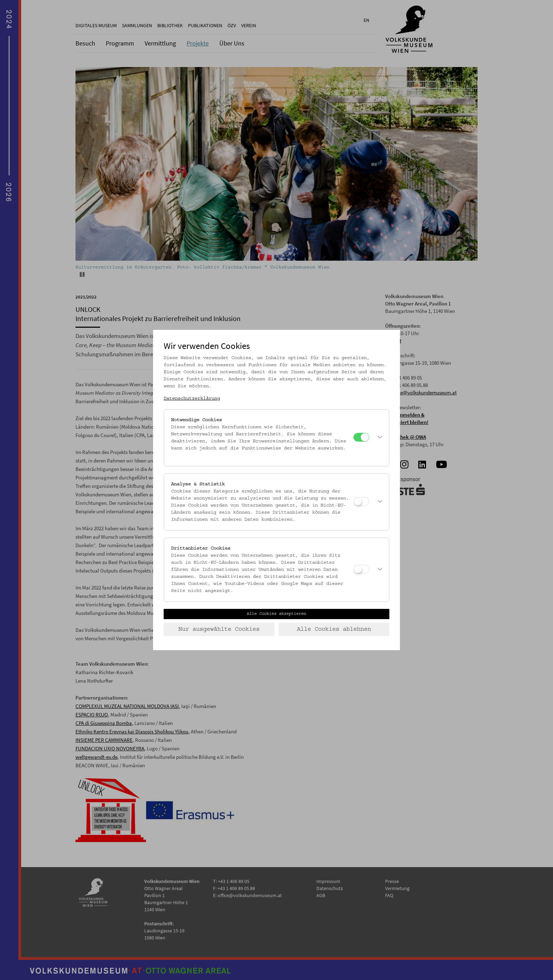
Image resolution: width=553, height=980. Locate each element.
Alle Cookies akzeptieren (276, 614)
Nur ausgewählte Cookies (219, 629)
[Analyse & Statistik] (361, 501)
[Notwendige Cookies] (361, 437)
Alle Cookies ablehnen (334, 629)
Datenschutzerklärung (192, 399)
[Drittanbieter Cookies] (361, 569)
